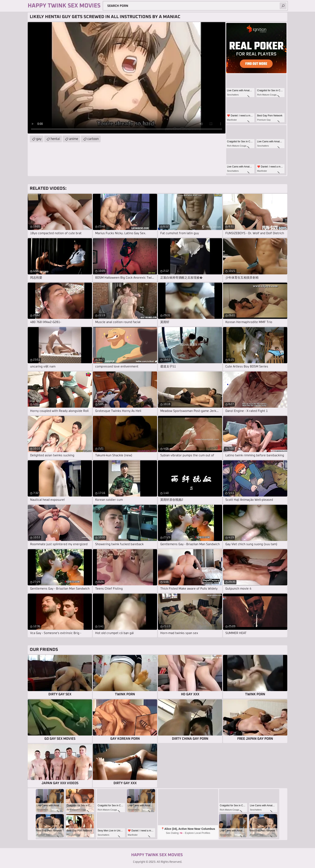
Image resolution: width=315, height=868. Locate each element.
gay (39, 139)
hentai (55, 139)
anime (74, 139)
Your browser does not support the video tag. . (127, 78)
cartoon (93, 139)
